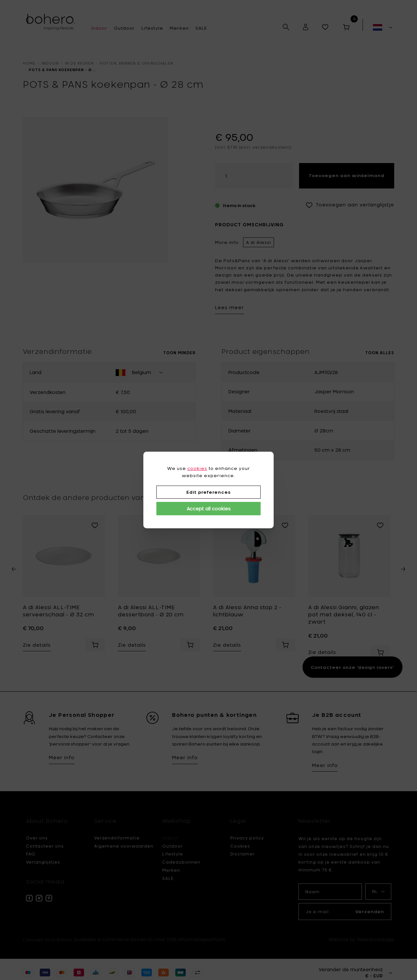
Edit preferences (208, 492)
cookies (197, 468)
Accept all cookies (209, 509)
